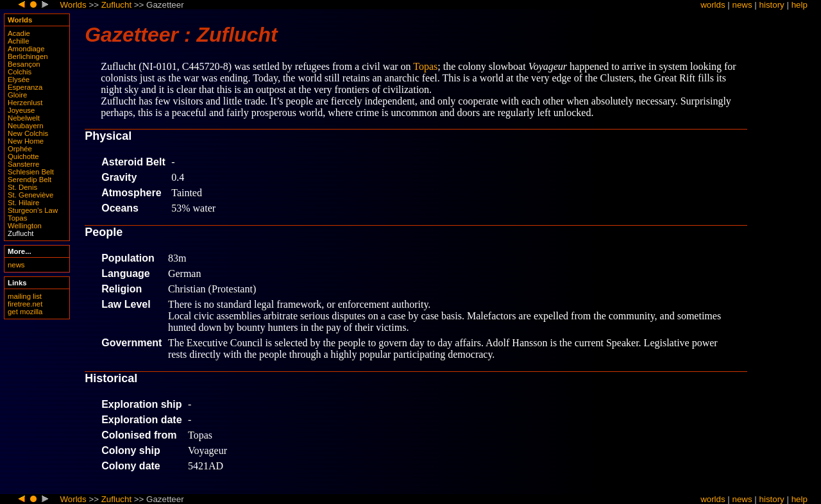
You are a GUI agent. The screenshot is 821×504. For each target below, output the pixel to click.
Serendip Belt (30, 180)
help (800, 5)
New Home (26, 141)
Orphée (20, 149)
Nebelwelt (24, 118)
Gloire (17, 95)
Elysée (19, 80)
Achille (18, 41)
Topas (17, 218)
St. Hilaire (23, 203)
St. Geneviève (30, 195)
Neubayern (26, 126)
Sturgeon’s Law (33, 210)
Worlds (73, 5)
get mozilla (25, 312)
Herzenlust (25, 103)
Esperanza (25, 87)
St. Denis (22, 187)
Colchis (20, 72)
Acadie (19, 33)
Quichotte (23, 156)
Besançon (24, 64)
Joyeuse (21, 110)
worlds (713, 5)
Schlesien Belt (31, 172)
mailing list (25, 296)
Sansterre (23, 164)
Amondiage (26, 49)
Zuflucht (116, 5)
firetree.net (25, 304)
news (742, 5)
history (772, 5)
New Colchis (28, 133)
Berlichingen (28, 56)
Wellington (25, 226)
